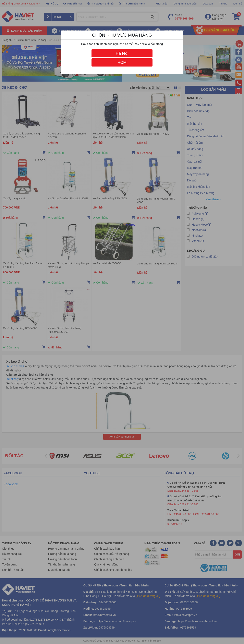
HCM (122, 62)
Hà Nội (122, 53)
